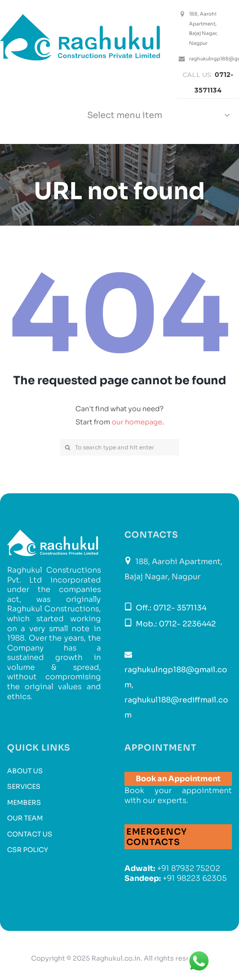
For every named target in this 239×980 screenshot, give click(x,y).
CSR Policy (28, 850)
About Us (25, 771)
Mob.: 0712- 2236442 (175, 624)
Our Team (25, 818)
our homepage (137, 422)
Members (24, 803)
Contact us (30, 834)
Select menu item (125, 115)
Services (24, 786)
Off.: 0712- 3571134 (170, 608)
